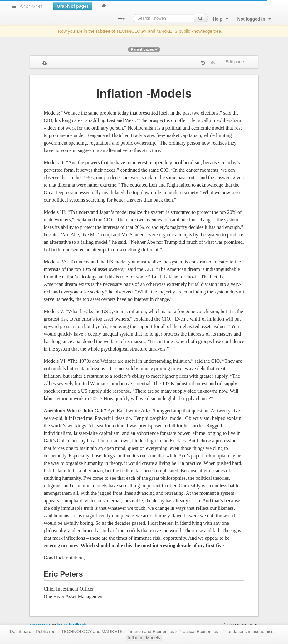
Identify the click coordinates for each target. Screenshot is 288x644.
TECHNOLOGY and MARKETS (147, 31)
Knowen (31, 6)
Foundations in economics (248, 632)
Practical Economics (198, 632)
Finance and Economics (151, 632)
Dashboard (21, 632)
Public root (46, 632)
